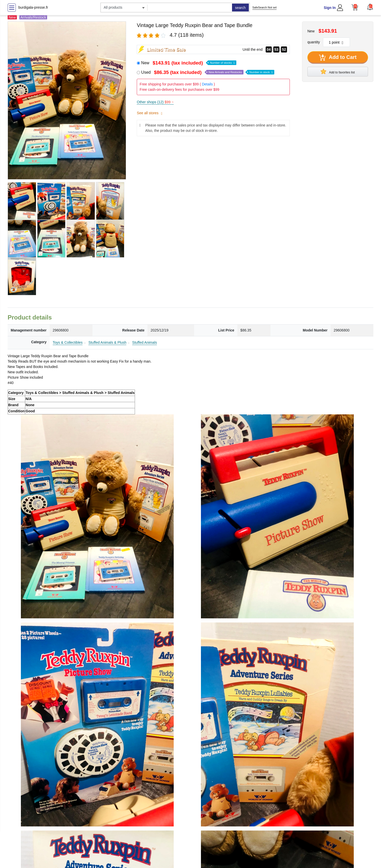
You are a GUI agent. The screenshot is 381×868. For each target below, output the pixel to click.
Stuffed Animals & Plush (107, 342)
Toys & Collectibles (68, 342)
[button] (370, 7)
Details (207, 84)
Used (208, 72)
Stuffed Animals (145, 342)
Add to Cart (338, 58)
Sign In (330, 8)
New (189, 63)
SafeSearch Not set (264, 7)
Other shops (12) (155, 102)
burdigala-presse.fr (33, 7)
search (240, 8)
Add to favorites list (338, 71)
